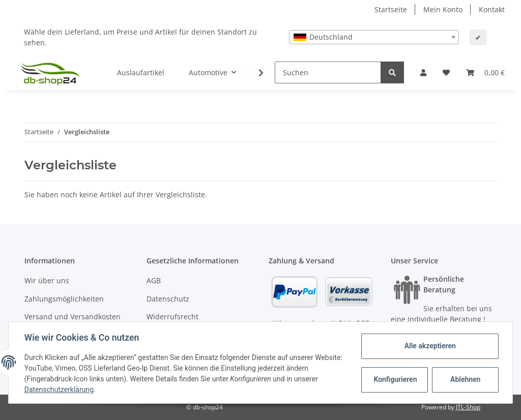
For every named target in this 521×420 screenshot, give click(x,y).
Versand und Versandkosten (73, 317)
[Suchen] (328, 72)
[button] (423, 72)
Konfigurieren (395, 379)
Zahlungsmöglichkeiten (64, 299)
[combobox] (374, 37)
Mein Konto (443, 9)
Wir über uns (47, 280)
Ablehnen (465, 379)
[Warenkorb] (485, 72)
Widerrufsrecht (172, 317)
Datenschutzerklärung (60, 389)
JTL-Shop (468, 407)
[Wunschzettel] (446, 72)
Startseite (391, 9)
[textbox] (374, 37)
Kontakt (492, 9)
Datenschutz (168, 299)
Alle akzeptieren (429, 346)
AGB (154, 280)
